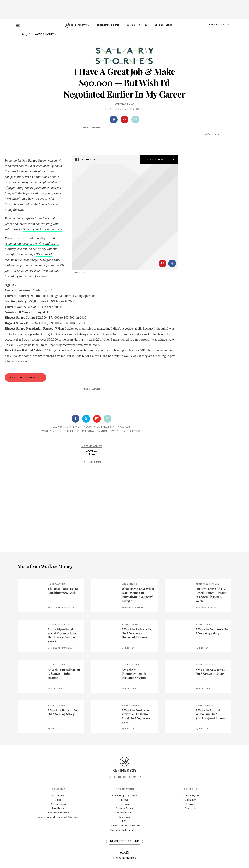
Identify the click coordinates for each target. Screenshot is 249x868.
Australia (191, 814)
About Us (58, 801)
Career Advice (132, 437)
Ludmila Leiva (124, 104)
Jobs (58, 805)
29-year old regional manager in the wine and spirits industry (32, 243)
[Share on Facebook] (114, 120)
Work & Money (52, 437)
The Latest (72, 437)
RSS (124, 827)
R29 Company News (124, 801)
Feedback (58, 814)
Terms (124, 805)
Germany (191, 805)
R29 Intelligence (58, 818)
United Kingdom (191, 801)
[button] (212, 29)
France (191, 810)
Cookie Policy (124, 814)
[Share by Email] (135, 120)
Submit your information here (43, 229)
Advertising (58, 810)
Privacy (125, 810)
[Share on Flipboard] (97, 424)
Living (114, 437)
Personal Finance (95, 437)
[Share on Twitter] (86, 424)
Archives (124, 823)
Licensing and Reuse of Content (58, 823)
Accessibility (124, 818)
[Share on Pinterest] (124, 120)
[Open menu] (18, 24)
